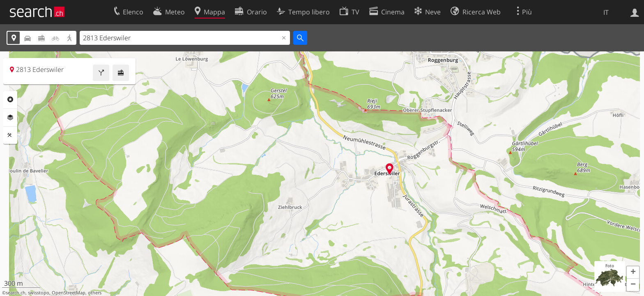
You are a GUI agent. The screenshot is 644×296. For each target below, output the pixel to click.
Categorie (10, 99)
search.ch (16, 293)
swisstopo (39, 293)
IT (606, 12)
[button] (633, 273)
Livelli (10, 118)
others (95, 293)
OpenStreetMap (69, 293)
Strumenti (10, 135)
